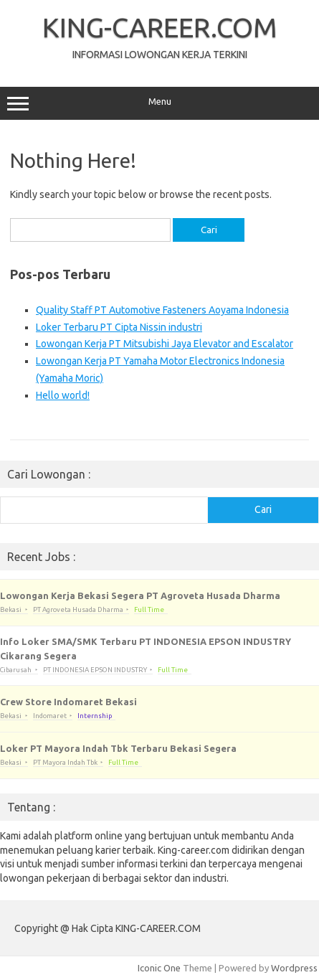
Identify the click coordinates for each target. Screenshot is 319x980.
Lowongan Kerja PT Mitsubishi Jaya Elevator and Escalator (165, 344)
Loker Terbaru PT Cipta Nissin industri (119, 327)
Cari (263, 509)
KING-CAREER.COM (160, 27)
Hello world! (63, 395)
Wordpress (294, 968)
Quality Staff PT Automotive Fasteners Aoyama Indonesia (162, 310)
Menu (159, 103)
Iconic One (159, 968)
